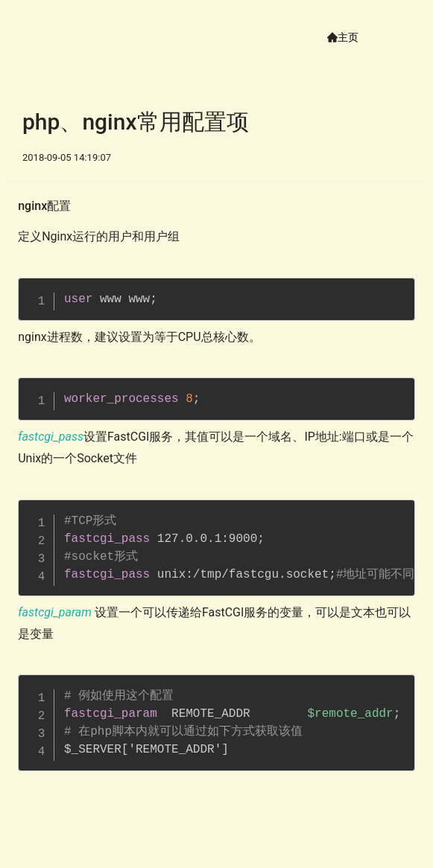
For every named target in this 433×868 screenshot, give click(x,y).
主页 (348, 37)
